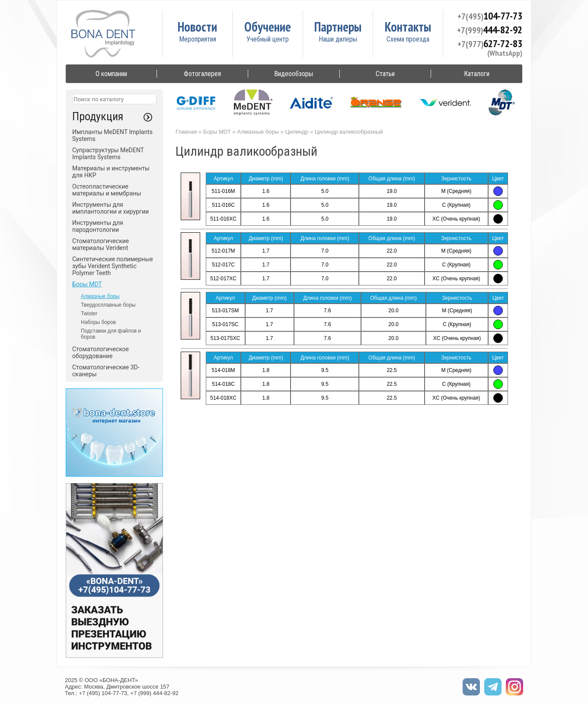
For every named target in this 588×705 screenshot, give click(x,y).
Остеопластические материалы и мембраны (107, 190)
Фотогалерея (202, 74)
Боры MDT (87, 284)
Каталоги (477, 74)
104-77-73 (490, 16)
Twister (89, 314)
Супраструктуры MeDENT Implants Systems (108, 154)
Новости (197, 27)
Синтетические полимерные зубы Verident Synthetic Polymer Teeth (113, 266)
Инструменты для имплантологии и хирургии (110, 208)
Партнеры (338, 27)
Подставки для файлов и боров (111, 334)
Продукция (98, 116)
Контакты (408, 27)
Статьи (385, 74)
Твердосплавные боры (108, 305)
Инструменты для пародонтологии (98, 226)
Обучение (268, 27)
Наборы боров (98, 322)
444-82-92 (490, 30)
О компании (111, 74)
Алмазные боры (100, 296)
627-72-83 (490, 43)
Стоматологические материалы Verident (101, 244)
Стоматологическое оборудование (101, 352)
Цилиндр (297, 132)
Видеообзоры (294, 74)
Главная (186, 132)
